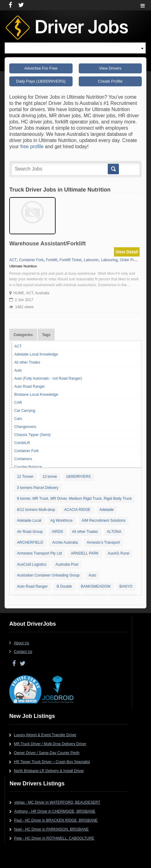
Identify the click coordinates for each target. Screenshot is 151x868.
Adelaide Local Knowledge (36, 354)
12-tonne (50, 477)
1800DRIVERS (78, 477)
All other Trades (27, 362)
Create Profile (110, 81)
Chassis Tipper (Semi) (32, 435)
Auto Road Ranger (29, 386)
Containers (23, 459)
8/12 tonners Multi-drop (36, 510)
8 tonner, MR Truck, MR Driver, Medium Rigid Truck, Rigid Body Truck (74, 499)
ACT (18, 346)
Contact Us (23, 652)
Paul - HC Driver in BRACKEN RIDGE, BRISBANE (56, 820)
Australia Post (67, 564)
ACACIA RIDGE (77, 510)
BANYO (126, 586)
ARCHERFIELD (30, 542)
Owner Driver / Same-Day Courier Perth (47, 753)
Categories (23, 335)
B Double (64, 586)
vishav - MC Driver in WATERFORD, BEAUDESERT (57, 802)
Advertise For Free (41, 68)
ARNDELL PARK (85, 553)
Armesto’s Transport (103, 542)
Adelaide (107, 510)
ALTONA (114, 532)
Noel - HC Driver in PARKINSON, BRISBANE (51, 829)
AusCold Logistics (32, 564)
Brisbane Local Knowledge (36, 395)
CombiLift (22, 443)
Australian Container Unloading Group (48, 575)
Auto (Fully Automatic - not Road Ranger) (48, 378)
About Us (21, 643)
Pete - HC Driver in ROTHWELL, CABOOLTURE (54, 838)
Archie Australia (65, 542)
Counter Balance (28, 467)
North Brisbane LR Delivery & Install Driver (49, 771)
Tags (46, 335)
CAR (18, 403)
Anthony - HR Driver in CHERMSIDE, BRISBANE (55, 811)
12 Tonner (25, 477)
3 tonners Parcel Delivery (38, 488)
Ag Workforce (61, 520)
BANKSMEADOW (96, 586)
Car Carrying (25, 411)
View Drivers (110, 68)
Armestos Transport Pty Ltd (39, 553)
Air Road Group (30, 532)
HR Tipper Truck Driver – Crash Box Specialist (52, 762)
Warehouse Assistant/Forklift (48, 244)
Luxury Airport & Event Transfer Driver (45, 735)
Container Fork (26, 451)
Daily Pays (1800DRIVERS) (41, 81)
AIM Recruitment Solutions (103, 520)
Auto (18, 370)
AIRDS (57, 532)
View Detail (127, 252)
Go (113, 169)
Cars (18, 419)
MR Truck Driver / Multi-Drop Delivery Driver (50, 744)
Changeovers (25, 427)
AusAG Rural (118, 553)
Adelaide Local (29, 520)
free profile (32, 147)
